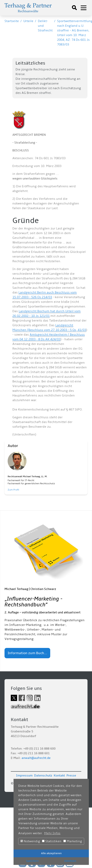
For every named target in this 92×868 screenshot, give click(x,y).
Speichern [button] (32, 861)
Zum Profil (13, 490)
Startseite (12, 21)
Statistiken (52, 841)
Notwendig (30, 841)
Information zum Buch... (27, 653)
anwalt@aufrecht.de (36, 758)
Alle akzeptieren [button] (51, 853)
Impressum (24, 776)
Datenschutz (43, 776)
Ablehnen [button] (70, 861)
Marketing (73, 841)
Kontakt (59, 776)
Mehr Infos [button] (52, 833)
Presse (71, 776)
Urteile (28, 21)
